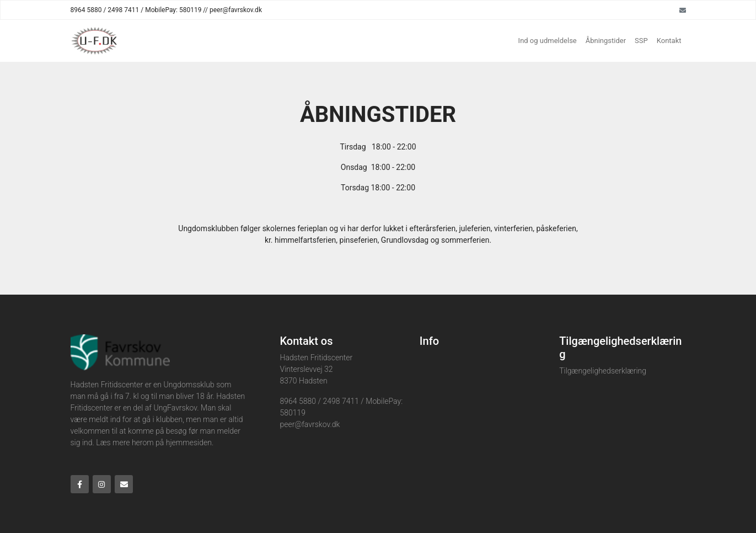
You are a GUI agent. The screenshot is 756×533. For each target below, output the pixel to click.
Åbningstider (606, 41)
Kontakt (669, 41)
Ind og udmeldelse (548, 41)
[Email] (683, 10)
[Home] (94, 41)
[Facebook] (80, 484)
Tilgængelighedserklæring (603, 371)
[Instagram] (102, 484)
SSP (641, 41)
